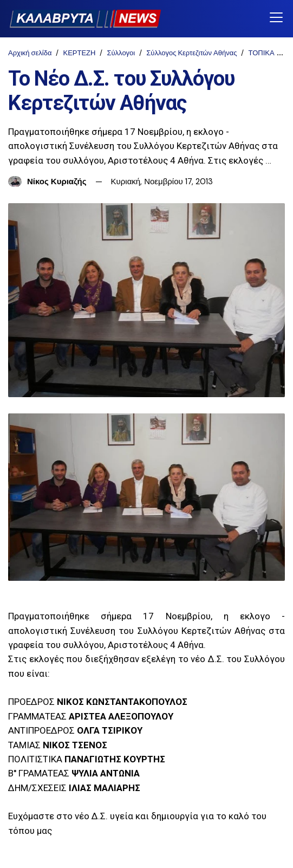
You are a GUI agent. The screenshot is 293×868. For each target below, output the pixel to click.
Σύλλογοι (121, 53)
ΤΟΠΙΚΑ (261, 53)
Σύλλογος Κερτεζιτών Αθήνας (191, 53)
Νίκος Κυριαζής (57, 182)
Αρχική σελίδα (30, 53)
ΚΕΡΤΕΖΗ (79, 53)
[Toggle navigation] (276, 18)
